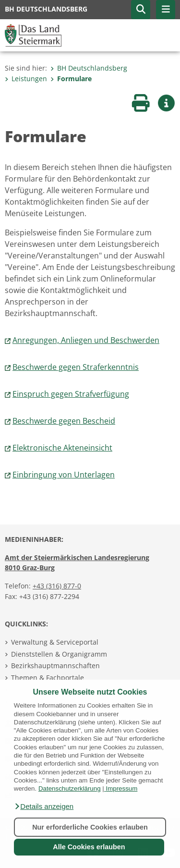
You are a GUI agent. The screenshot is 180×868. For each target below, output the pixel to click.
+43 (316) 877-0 (57, 586)
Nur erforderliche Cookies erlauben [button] (90, 827)
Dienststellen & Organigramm (59, 654)
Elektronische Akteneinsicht (62, 448)
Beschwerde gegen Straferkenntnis (76, 367)
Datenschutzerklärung (70, 789)
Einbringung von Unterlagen (64, 475)
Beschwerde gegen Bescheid (64, 421)
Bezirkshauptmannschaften (55, 666)
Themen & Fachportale (48, 678)
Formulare (71, 79)
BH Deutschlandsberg (89, 68)
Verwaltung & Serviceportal (55, 642)
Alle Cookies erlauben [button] (89, 847)
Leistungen (26, 79)
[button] (44, 807)
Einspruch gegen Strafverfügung (71, 394)
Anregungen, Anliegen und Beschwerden (86, 340)
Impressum (121, 789)
